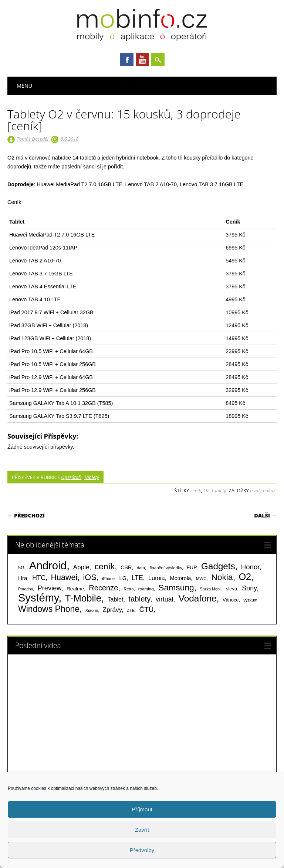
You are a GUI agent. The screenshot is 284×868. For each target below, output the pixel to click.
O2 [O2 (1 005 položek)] (245, 577)
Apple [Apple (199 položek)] (81, 567)
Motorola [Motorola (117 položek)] (181, 578)
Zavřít (142, 830)
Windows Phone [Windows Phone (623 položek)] (49, 609)
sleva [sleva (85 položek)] (231, 589)
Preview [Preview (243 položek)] (50, 588)
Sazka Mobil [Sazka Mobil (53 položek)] (211, 589)
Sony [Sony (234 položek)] (249, 588)
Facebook (127, 60)
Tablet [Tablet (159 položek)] (116, 599)
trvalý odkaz (263, 490)
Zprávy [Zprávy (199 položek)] (112, 610)
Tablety (92, 477)
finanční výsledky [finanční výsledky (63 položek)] (166, 568)
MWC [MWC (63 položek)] (201, 579)
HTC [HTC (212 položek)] (39, 578)
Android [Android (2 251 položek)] (48, 565)
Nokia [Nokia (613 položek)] (222, 577)
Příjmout (142, 809)
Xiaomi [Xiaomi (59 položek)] (92, 610)
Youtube (142, 60)
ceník (196, 490)
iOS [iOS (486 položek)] (90, 577)
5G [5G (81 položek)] (21, 568)
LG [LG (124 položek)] (123, 578)
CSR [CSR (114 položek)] (126, 567)
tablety (219, 490)
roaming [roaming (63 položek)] (146, 589)
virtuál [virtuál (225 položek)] (164, 599)
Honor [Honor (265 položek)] (250, 567)
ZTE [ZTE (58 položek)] (131, 610)
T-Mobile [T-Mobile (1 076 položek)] (83, 598)
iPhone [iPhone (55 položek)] (108, 579)
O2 (206, 490)
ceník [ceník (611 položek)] (105, 566)
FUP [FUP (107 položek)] (191, 567)
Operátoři (71, 477)
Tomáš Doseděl (32, 139)
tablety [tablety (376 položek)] (139, 599)
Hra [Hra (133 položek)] (23, 578)
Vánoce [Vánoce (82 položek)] (231, 600)
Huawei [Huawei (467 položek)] (64, 577)
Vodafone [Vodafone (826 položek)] (198, 598)
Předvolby (142, 850)
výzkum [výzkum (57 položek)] (250, 600)
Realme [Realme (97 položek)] (75, 589)
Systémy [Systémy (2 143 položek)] (38, 598)
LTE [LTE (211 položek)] (137, 578)
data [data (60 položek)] (141, 568)
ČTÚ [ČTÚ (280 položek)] (147, 609)
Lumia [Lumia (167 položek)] (157, 578)
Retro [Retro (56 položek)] (129, 589)
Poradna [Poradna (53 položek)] (26, 589)
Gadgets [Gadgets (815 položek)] (218, 566)
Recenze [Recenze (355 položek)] (103, 588)
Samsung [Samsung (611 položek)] (176, 587)
